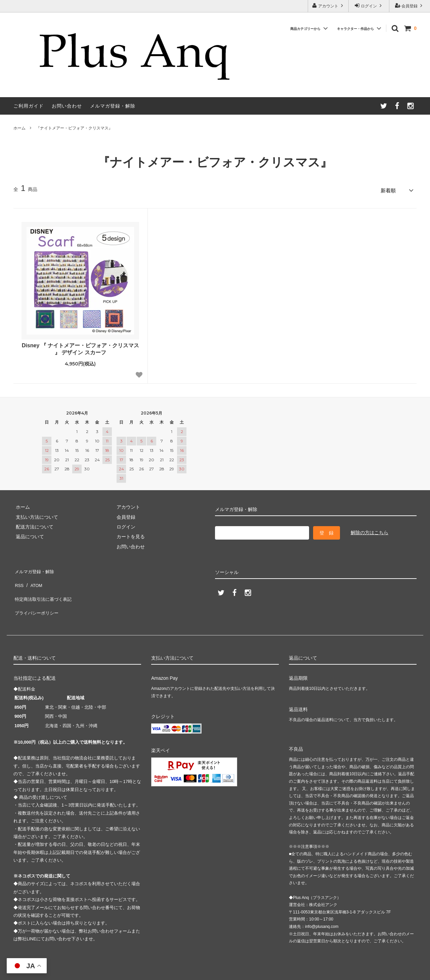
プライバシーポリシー (37, 597)
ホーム (19, 128)
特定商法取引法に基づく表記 (44, 587)
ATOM (33, 578)
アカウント (328, 6)
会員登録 (410, 6)
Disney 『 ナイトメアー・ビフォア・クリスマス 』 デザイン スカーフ (80, 347)
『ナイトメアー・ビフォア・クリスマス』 (74, 128)
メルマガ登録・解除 (113, 106)
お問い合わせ (67, 106)
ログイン (369, 6)
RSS (18, 578)
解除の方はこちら (370, 530)
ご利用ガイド (29, 106)
